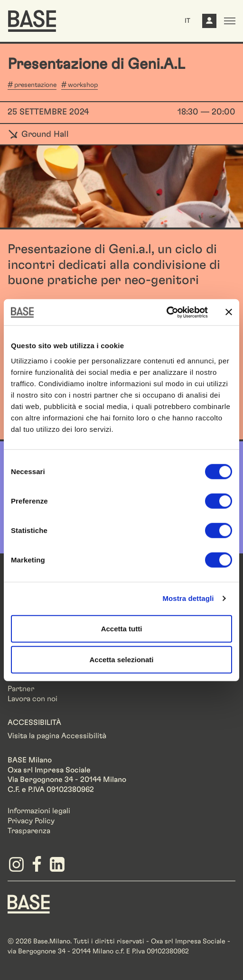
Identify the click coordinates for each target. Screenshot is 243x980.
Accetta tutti (122, 628)
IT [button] (187, 21)
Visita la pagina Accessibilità (57, 736)
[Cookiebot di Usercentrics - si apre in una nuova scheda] (166, 312)
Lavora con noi (33, 699)
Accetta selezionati (121, 660)
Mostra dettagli (188, 598)
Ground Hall (38, 134)
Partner (21, 689)
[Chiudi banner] (229, 312)
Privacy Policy (31, 821)
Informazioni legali (39, 811)
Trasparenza (29, 831)
